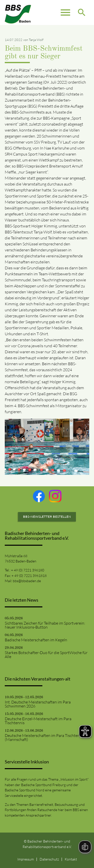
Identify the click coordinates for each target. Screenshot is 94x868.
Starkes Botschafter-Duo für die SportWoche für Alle (46, 655)
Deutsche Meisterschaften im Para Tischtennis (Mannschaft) (45, 737)
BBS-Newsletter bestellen (47, 517)
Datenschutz (49, 859)
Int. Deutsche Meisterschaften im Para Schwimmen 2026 (38, 704)
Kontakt (71, 859)
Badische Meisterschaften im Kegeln (36, 640)
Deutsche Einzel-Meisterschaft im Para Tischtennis (38, 721)
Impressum (26, 859)
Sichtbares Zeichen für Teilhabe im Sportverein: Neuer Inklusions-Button (45, 625)
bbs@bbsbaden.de (27, 581)
